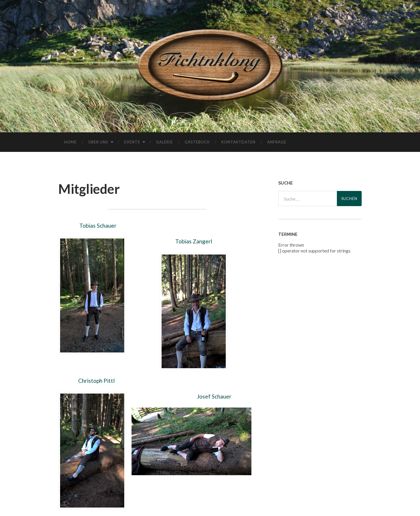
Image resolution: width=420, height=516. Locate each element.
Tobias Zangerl (194, 241)
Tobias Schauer (98, 225)
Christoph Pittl (96, 381)
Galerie (164, 142)
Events (132, 142)
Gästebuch (197, 142)
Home (70, 142)
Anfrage (277, 142)
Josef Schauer (214, 396)
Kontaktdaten (238, 142)
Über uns (98, 142)
